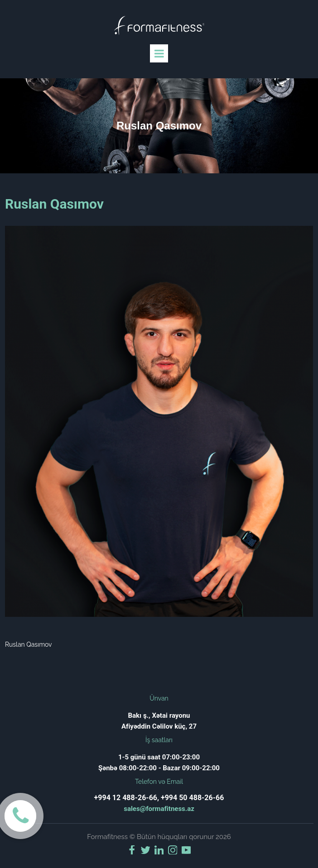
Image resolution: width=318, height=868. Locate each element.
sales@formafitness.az (159, 809)
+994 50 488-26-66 (192, 798)
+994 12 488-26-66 (126, 798)
